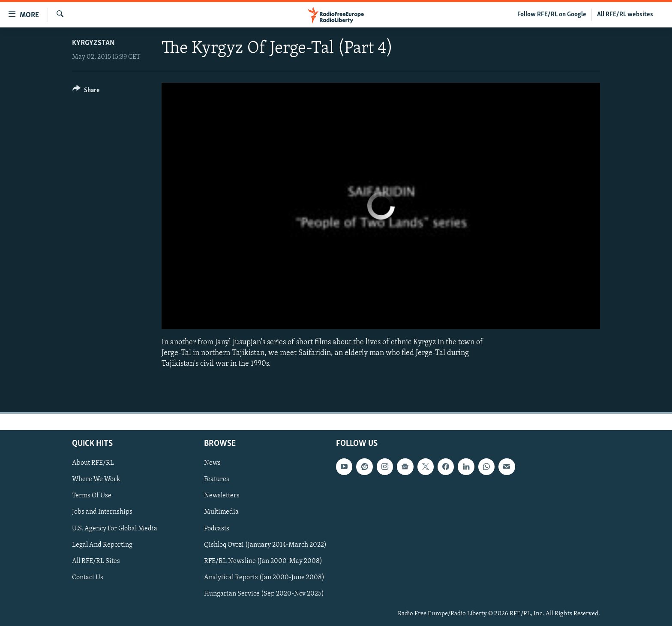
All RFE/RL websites (625, 15)
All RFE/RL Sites (96, 561)
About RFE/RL (93, 463)
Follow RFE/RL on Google (552, 15)
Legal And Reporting (102, 545)
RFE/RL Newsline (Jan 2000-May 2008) (263, 561)
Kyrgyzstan (93, 43)
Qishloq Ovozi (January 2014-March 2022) (265, 545)
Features (217, 479)
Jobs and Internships (102, 512)
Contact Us (88, 577)
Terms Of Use (92, 496)
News (212, 463)
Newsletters (222, 496)
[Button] (86, 92)
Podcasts (217, 528)
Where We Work (96, 479)
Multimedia (221, 512)
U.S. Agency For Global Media (115, 528)
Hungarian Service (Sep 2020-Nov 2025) (264, 593)
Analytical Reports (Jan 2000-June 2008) (264, 577)
